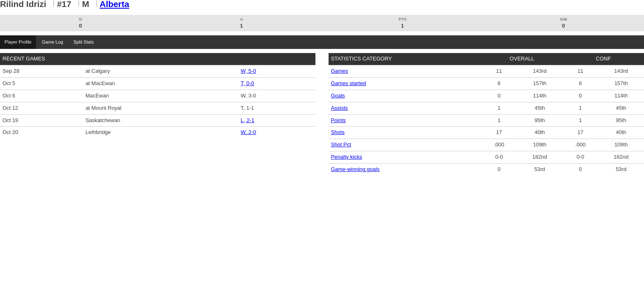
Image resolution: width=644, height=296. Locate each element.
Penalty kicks (347, 157)
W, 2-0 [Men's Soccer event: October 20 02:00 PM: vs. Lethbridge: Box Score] (248, 132)
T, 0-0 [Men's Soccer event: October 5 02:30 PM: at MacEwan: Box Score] (247, 83)
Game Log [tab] (52, 42)
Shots (338, 132)
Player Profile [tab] (18, 42)
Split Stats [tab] (83, 42)
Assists (339, 108)
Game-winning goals (355, 169)
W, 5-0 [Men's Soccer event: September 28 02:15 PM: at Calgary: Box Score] (248, 71)
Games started (348, 83)
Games (340, 71)
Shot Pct (341, 145)
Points (338, 120)
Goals (338, 96)
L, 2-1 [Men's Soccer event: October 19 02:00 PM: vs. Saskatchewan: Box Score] (247, 120)
